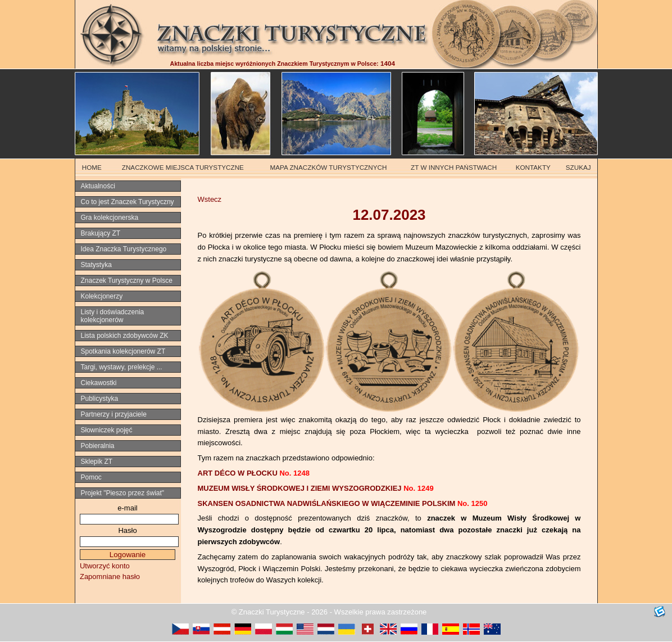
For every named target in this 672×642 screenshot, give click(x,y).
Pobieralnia (98, 446)
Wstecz (210, 199)
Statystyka (96, 265)
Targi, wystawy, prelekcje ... (122, 367)
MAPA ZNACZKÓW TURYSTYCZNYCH (329, 167)
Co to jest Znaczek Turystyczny (128, 202)
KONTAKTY (533, 167)
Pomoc (91, 477)
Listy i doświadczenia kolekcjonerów (113, 316)
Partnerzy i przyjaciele (114, 414)
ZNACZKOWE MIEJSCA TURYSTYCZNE (183, 167)
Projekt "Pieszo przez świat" (123, 493)
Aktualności (98, 186)
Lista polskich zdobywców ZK (125, 336)
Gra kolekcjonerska (110, 218)
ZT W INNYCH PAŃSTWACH (454, 167)
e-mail (127, 508)
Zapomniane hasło (110, 577)
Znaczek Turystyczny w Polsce (127, 281)
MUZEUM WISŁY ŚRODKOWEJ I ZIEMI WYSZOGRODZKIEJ (316, 488)
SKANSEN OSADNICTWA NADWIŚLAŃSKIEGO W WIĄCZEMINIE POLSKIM (343, 503)
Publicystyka (100, 399)
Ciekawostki (99, 383)
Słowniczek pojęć (107, 430)
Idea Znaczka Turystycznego (124, 249)
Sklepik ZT (97, 462)
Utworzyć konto (105, 566)
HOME (92, 167)
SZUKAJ (578, 167)
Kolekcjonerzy (102, 296)
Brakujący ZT (101, 233)
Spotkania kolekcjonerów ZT (123, 351)
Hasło (127, 530)
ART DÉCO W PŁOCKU (254, 473)
